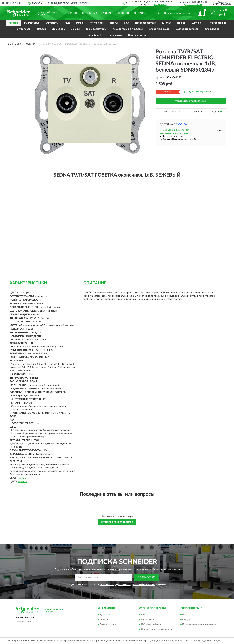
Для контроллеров (187, 29)
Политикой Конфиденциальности (115, 585)
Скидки (186, 619)
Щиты (114, 23)
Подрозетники (217, 23)
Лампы (76, 29)
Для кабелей (94, 35)
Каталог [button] (72, 13)
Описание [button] (197, 112)
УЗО (126, 23)
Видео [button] (217, 112)
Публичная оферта (151, 624)
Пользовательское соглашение (157, 629)
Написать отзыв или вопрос (117, 522)
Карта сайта (148, 619)
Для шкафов (212, 29)
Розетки (13, 23)
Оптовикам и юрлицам (97, 13)
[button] (193, 4)
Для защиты (115, 35)
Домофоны (59, 29)
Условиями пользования (144, 585)
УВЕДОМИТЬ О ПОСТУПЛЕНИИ (191, 101)
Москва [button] (181, 124)
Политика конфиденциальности (199, 624)
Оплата (104, 619)
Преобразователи (146, 23)
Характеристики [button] (171, 112)
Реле (67, 23)
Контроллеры (23, 29)
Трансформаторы (96, 29)
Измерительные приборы (127, 29)
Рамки (80, 23)
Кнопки (167, 23)
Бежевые (22, 482)
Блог (185, 615)
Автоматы (52, 23)
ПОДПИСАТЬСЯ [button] (146, 577)
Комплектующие (138, 35)
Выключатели (32, 23)
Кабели (42, 29)
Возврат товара (108, 624)
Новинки (123, 13)
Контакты (140, 13)
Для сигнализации (159, 29)
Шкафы (182, 23)
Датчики (197, 23)
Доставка (105, 615)
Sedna (23, 478)
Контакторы (97, 23)
